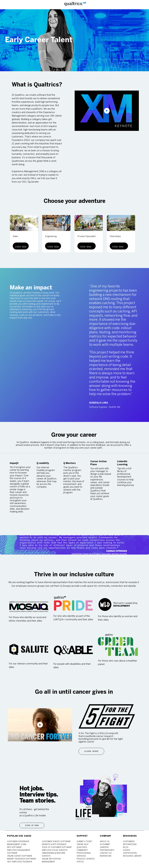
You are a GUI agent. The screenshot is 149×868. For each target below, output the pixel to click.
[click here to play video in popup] (107, 111)
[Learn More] (91, 751)
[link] (14, 847)
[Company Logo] (75, 5)
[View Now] (21, 246)
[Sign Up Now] (32, 825)
